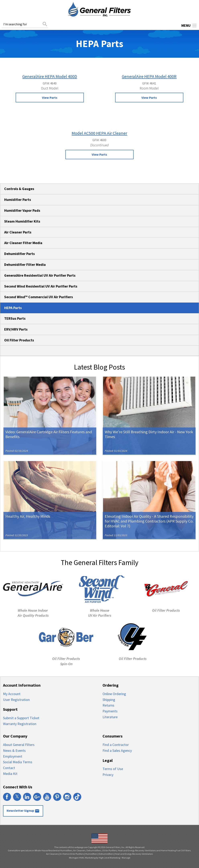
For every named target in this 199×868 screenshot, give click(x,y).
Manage (126, 858)
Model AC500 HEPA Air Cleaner (99, 133)
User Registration (16, 700)
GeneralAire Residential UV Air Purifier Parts (40, 275)
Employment (13, 756)
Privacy (108, 775)
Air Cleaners (52, 854)
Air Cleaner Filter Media (23, 243)
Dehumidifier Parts (19, 254)
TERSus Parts (15, 318)
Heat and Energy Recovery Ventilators (134, 854)
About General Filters (19, 745)
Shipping (109, 700)
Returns (108, 705)
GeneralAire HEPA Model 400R (149, 76)
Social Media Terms (18, 762)
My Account (12, 694)
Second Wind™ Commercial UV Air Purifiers (39, 297)
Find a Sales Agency (117, 750)
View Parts (50, 98)
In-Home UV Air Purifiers (72, 854)
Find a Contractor (116, 745)
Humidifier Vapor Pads (22, 210)
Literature (110, 717)
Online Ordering (114, 694)
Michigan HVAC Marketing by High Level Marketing (95, 858)
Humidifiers (91, 854)
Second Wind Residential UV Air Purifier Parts (41, 286)
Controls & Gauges (19, 189)
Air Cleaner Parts (18, 232)
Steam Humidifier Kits (22, 221)
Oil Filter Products (19, 340)
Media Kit (10, 774)
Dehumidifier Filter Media (25, 265)
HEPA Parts (13, 308)
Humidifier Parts (18, 200)
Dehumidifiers (106, 854)
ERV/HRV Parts (16, 329)
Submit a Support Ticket (21, 718)
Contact (9, 768)
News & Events (14, 750)
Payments (110, 711)
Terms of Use (113, 769)
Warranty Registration (20, 724)
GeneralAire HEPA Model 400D (50, 76)
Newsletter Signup (23, 811)
